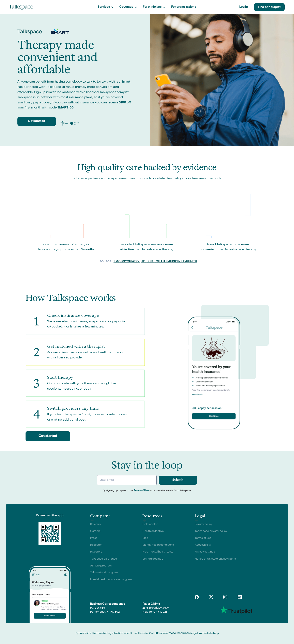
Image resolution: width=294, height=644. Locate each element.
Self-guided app (153, 559)
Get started (37, 121)
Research (96, 545)
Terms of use (203, 538)
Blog (145, 538)
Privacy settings (205, 552)
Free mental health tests (158, 552)
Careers (95, 531)
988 (157, 633)
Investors (96, 552)
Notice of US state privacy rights (215, 559)
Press (94, 538)
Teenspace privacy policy (211, 531)
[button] (106, 7)
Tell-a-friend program (104, 573)
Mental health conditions (158, 545)
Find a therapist (269, 7)
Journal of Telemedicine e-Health (169, 262)
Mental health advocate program (111, 580)
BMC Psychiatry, (127, 262)
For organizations (184, 7)
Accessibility (203, 545)
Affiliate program (101, 566)
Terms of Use (141, 491)
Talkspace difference (104, 559)
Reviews (95, 524)
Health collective (153, 531)
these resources (179, 633)
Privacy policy (203, 524)
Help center (150, 524)
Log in (244, 7)
